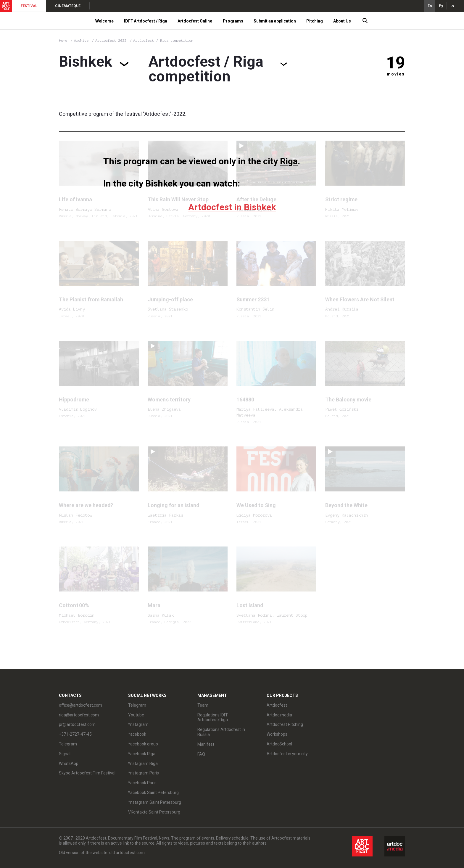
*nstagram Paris (144, 773)
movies (396, 74)
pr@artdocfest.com (77, 724)
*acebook (137, 734)
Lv (452, 6)
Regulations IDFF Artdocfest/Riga (213, 717)
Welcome (104, 21)
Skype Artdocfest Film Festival (87, 773)
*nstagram (138, 724)
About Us (342, 21)
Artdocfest (277, 705)
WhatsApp (69, 763)
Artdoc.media (279, 715)
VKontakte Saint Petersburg (154, 812)
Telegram (68, 744)
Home (63, 41)
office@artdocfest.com (80, 705)
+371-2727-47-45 (75, 734)
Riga (289, 161)
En (430, 6)
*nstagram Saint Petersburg (155, 802)
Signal (65, 754)
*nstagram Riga (143, 763)
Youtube (136, 715)
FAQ (201, 754)
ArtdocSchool (279, 744)
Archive (81, 41)
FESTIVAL (29, 6)
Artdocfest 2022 (112, 41)
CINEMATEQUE (68, 6)
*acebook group (143, 744)
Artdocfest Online (195, 21)
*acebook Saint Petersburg (153, 793)
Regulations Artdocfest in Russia (221, 732)
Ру (441, 6)
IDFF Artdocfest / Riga (146, 21)
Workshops (277, 734)
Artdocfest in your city (287, 754)
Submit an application (275, 21)
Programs (233, 21)
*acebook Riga (142, 754)
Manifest (206, 744)
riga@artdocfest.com (79, 715)
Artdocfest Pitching (285, 724)
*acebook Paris (142, 783)
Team (203, 705)
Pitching (315, 21)
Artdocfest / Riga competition (163, 41)
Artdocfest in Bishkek (232, 207)
